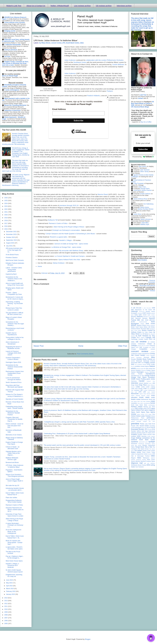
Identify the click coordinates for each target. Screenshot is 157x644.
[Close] (108, 97)
